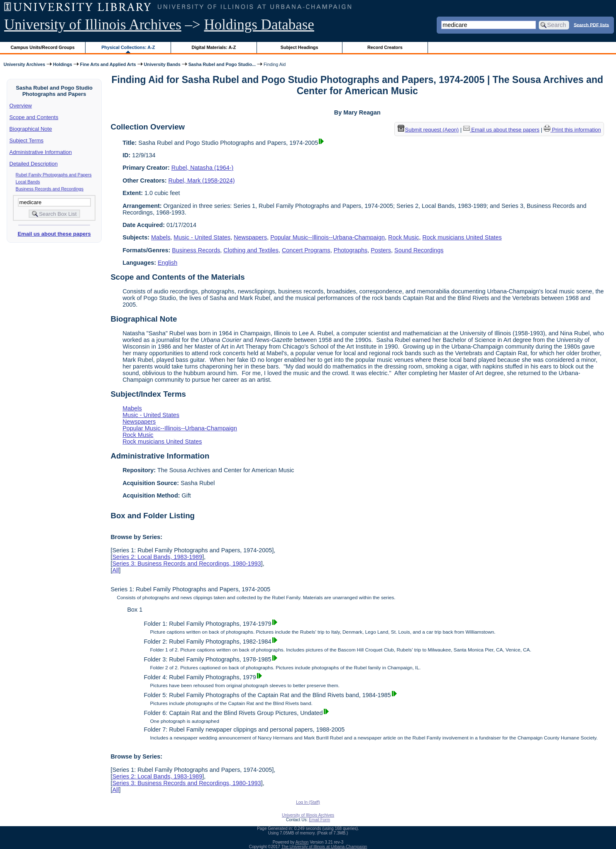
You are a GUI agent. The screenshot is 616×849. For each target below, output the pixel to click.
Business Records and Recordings (50, 189)
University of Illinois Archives (93, 25)
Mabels (161, 237)
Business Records (196, 250)
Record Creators (385, 47)
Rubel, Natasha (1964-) (203, 168)
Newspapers (250, 237)
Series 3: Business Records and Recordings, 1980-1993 (186, 564)
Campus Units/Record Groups (43, 47)
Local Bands (28, 182)
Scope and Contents (34, 117)
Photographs (351, 250)
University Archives (24, 64)
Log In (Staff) (308, 802)
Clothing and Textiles (251, 250)
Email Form (319, 820)
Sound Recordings (419, 250)
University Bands (162, 64)
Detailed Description (34, 164)
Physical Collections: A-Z (128, 47)
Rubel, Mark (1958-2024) (202, 181)
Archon (302, 842)
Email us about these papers (54, 234)
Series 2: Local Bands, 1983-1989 (157, 557)
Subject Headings (299, 47)
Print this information (572, 130)
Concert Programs (306, 250)
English (167, 263)
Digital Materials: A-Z (214, 47)
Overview (21, 106)
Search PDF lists (591, 24)
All (115, 570)
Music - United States (202, 237)
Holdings (63, 64)
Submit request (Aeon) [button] (428, 130)
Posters (381, 250)
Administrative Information (41, 152)
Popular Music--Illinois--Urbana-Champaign (328, 237)
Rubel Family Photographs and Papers (54, 175)
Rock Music (403, 237)
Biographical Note (31, 129)
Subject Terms (27, 140)
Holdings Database (259, 25)
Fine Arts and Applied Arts (108, 64)
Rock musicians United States (462, 237)
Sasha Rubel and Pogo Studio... (222, 64)
